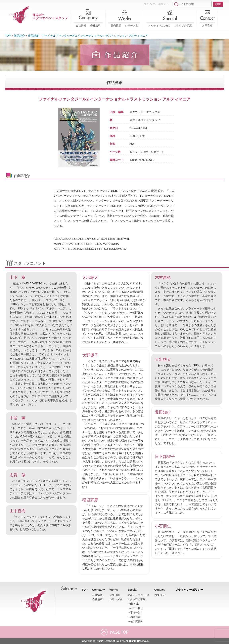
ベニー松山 (137, 608)
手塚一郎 (135, 613)
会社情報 (81, 26)
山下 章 (135, 604)
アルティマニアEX (159, 26)
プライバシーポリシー (156, 4)
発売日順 (116, 26)
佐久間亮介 (137, 621)
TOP (8, 36)
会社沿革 (95, 26)
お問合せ (207, 25)
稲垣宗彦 (135, 617)
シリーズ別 (132, 26)
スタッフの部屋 (183, 26)
